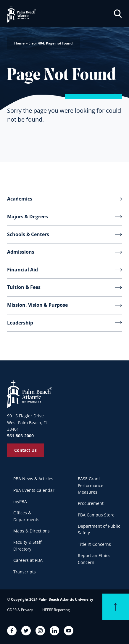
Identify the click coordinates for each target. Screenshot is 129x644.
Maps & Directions (32, 531)
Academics (20, 199)
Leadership (20, 323)
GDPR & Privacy (20, 610)
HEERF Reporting (56, 610)
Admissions (21, 252)
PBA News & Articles (33, 479)
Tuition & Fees (24, 287)
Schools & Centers (28, 234)
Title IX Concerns (94, 544)
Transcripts (25, 572)
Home (19, 43)
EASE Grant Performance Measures (91, 485)
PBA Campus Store (96, 515)
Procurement (91, 503)
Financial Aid (22, 270)
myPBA (20, 501)
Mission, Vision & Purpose (37, 305)
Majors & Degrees (28, 217)
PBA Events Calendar (34, 490)
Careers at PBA (28, 560)
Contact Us (25, 450)
